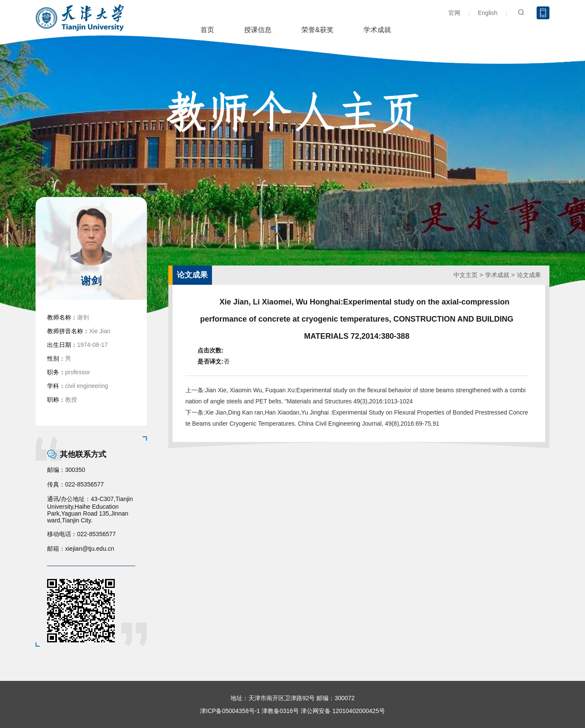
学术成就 (377, 30)
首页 (207, 30)
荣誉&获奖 (318, 30)
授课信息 (258, 30)
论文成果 (529, 275)
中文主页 (466, 275)
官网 (454, 13)
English (488, 13)
